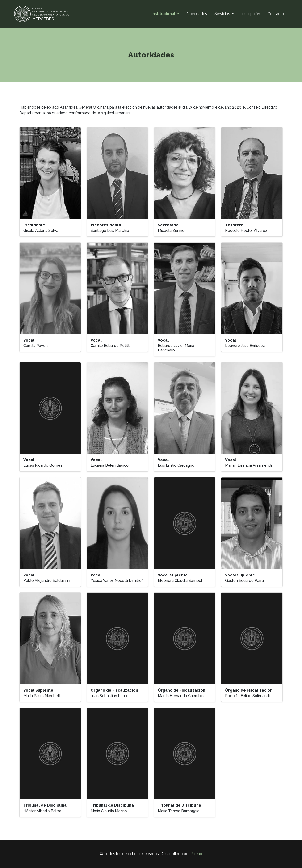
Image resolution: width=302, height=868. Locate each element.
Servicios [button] (223, 14)
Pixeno (196, 854)
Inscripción (251, 14)
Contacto (276, 14)
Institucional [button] (164, 14)
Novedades (197, 14)
